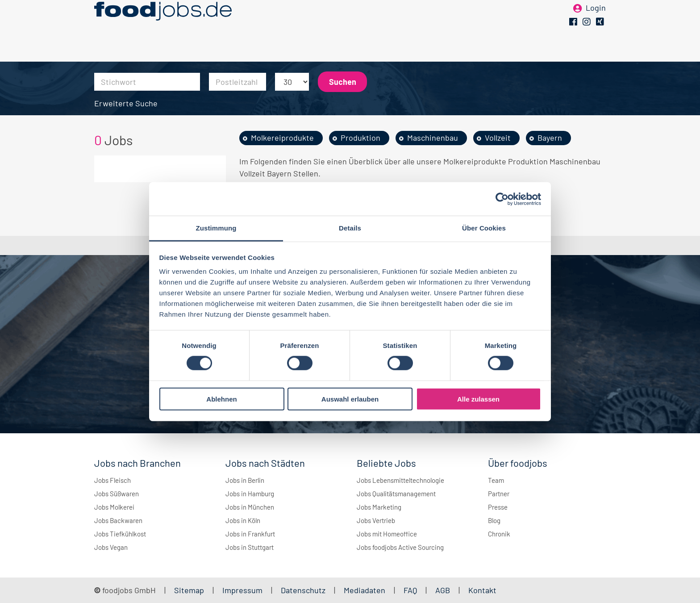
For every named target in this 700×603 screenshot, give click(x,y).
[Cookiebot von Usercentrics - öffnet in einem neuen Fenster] (502, 199)
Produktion (360, 138)
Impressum (242, 590)
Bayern (550, 138)
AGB (444, 590)
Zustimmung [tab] (216, 228)
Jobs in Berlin (245, 480)
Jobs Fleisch (112, 480)
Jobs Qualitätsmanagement (396, 494)
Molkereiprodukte (282, 138)
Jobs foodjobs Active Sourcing (400, 547)
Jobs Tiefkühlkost (120, 534)
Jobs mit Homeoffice (387, 534)
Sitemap (189, 590)
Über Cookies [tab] (484, 228)
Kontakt (482, 590)
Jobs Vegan (111, 547)
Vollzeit (498, 138)
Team (496, 480)
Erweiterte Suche (126, 103)
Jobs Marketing (379, 507)
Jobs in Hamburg (250, 494)
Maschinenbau (433, 138)
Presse (498, 507)
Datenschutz (304, 590)
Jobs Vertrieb (376, 520)
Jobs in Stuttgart (250, 547)
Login (596, 21)
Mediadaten (365, 590)
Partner (499, 494)
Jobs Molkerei (114, 507)
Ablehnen (221, 399)
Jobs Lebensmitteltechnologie (400, 480)
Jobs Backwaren (118, 520)
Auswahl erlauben (350, 399)
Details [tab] (350, 228)
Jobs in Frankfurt (250, 534)
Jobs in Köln (243, 520)
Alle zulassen (478, 399)
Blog (494, 520)
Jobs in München (250, 507)
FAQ (410, 590)
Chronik (499, 534)
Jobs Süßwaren (117, 494)
